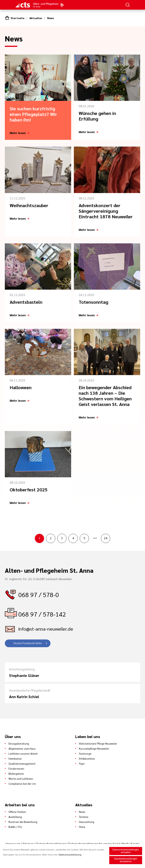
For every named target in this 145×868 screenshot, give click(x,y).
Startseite (17, 18)
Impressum (13, 844)
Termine (84, 817)
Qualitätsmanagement (22, 763)
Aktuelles (36, 18)
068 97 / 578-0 (39, 594)
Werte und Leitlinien (21, 779)
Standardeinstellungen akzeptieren (126, 860)
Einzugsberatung (19, 743)
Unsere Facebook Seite (28, 643)
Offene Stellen (17, 812)
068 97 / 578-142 (42, 614)
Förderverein (16, 768)
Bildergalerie (16, 774)
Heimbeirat (15, 758)
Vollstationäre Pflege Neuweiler (98, 743)
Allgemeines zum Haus (22, 748)
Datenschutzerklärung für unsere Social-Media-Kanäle (104, 844)
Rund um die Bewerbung (23, 822)
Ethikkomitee (87, 758)
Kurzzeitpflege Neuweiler (94, 748)
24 (106, 538)
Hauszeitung (87, 822)
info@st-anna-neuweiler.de (46, 629)
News (51, 18)
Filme (82, 827)
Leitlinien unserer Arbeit (23, 753)
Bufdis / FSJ (15, 827)
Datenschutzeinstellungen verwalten (126, 851)
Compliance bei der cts (22, 784)
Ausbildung (15, 817)
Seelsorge (85, 753)
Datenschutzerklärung (51, 844)
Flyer (82, 763)
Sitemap (28, 844)
